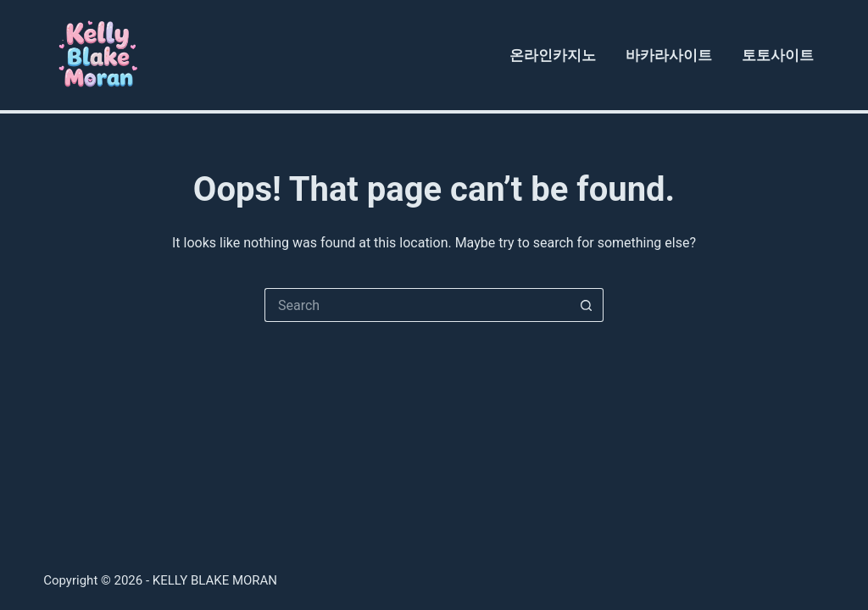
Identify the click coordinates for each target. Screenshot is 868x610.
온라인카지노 (553, 55)
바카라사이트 (669, 55)
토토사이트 (778, 55)
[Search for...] (417, 305)
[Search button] (587, 305)
